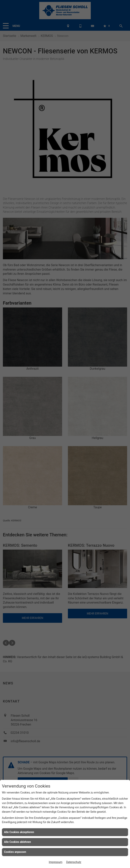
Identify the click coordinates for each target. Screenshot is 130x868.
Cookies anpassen (15, 852)
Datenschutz (74, 862)
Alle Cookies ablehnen (17, 842)
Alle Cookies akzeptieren (19, 832)
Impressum (56, 862)
